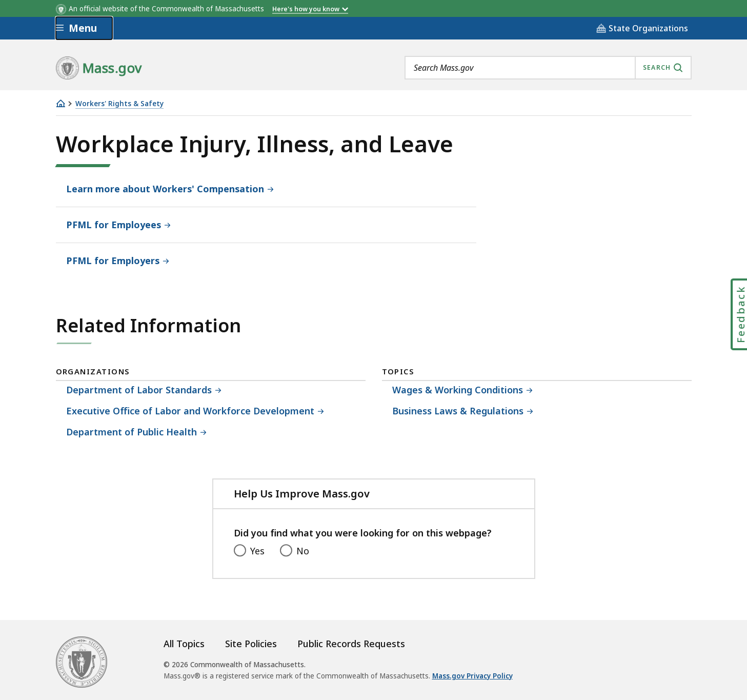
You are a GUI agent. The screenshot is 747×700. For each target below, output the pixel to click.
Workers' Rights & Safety (119, 104)
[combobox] (548, 68)
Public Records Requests (351, 644)
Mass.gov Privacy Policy (472, 676)
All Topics (184, 644)
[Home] (60, 103)
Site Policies (251, 644)
